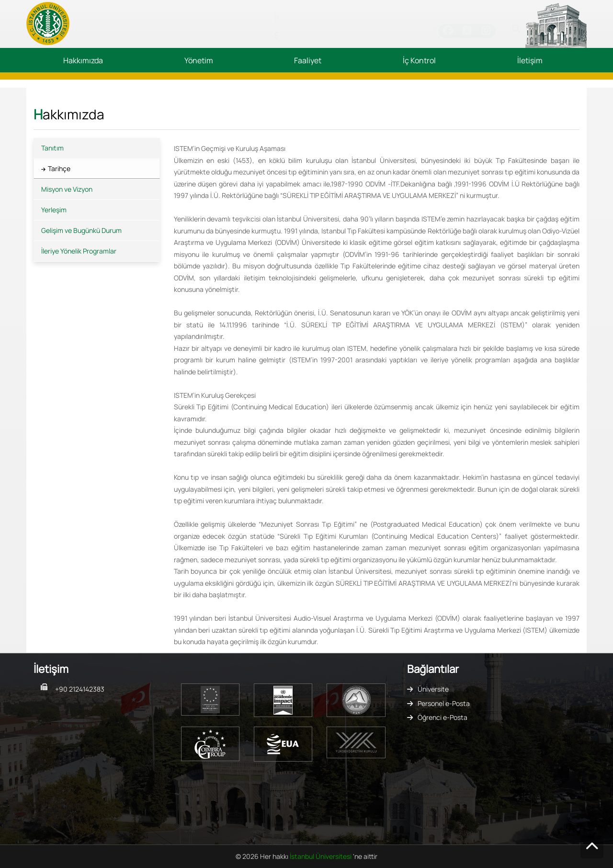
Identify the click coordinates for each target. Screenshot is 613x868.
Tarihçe (59, 168)
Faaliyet (308, 60)
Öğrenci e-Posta (443, 717)
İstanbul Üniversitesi (321, 856)
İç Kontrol (419, 60)
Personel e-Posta (444, 703)
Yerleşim (54, 210)
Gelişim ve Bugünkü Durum (81, 230)
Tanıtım (52, 148)
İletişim (530, 60)
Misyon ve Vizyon (67, 189)
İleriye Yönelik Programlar (79, 251)
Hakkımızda (83, 60)
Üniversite (433, 689)
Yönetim (199, 60)
